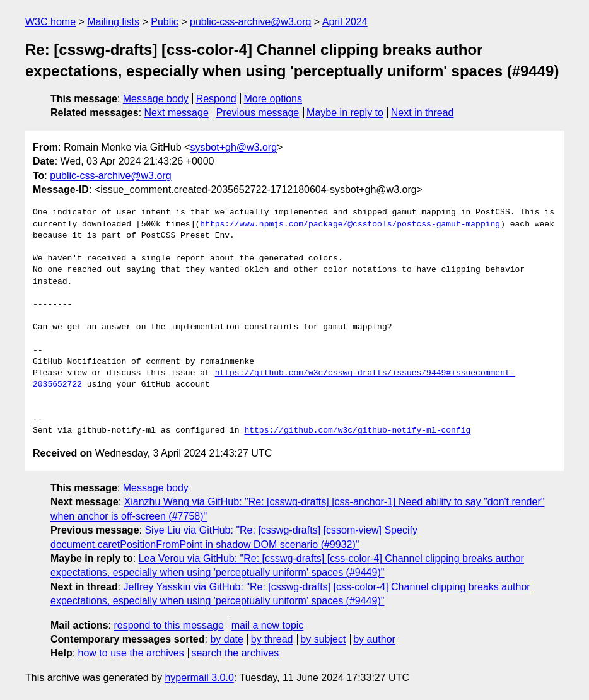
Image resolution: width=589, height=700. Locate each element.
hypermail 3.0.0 (199, 678)
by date (226, 639)
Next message (177, 113)
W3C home (50, 22)
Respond (216, 99)
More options (273, 99)
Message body (156, 99)
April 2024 (345, 22)
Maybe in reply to (345, 113)
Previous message (258, 113)
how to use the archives (131, 653)
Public (165, 22)
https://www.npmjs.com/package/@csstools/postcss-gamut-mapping (350, 225)
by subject (323, 639)
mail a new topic (268, 625)
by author (374, 639)
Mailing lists (113, 22)
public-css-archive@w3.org (250, 22)
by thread (272, 639)
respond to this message (168, 625)
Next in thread (423, 113)
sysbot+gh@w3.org (233, 147)
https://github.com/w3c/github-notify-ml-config (357, 431)
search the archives (236, 653)
